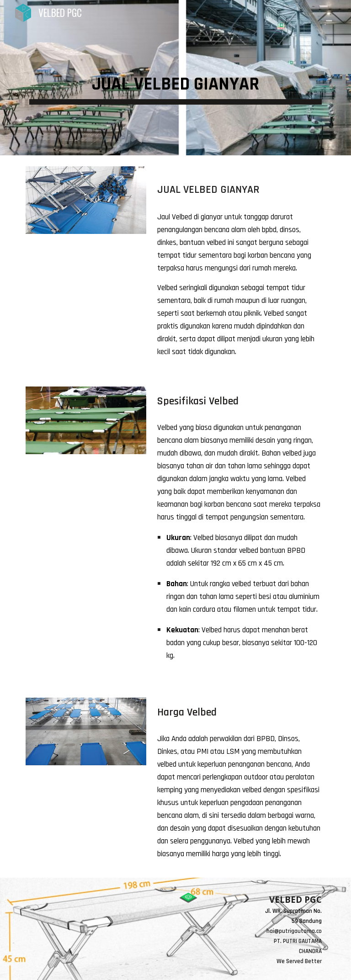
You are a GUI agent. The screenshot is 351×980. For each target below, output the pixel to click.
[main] (175, 78)
